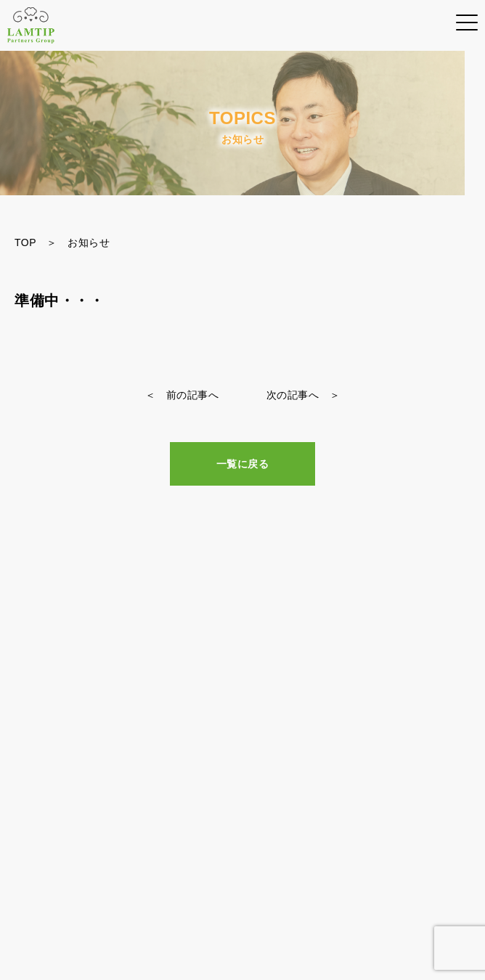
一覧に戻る (243, 464)
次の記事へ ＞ (303, 395)
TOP (25, 242)
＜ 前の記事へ (182, 395)
